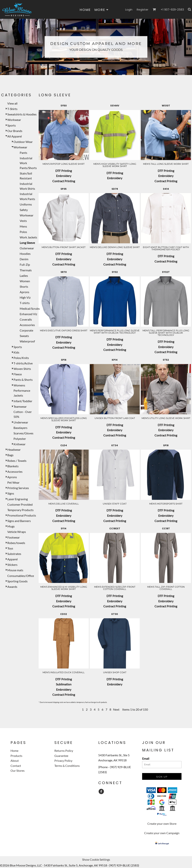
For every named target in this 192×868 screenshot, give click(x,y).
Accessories (27, 325)
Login (129, 9)
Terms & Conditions (67, 766)
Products (16, 756)
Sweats (24, 336)
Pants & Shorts (23, 380)
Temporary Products (20, 510)
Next (116, 709)
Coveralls (26, 319)
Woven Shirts (22, 369)
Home (14, 751)
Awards (12, 587)
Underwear (21, 422)
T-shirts (25, 303)
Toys (10, 548)
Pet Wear (13, 482)
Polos (23, 232)
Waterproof (27, 341)
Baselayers (20, 428)
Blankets (13, 466)
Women (25, 281)
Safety (24, 210)
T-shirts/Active (23, 363)
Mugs (11, 526)
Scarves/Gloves (23, 433)
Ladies (24, 276)
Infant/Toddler (23, 401)
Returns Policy (64, 751)
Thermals (26, 270)
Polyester (20, 439)
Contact (16, 766)
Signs (11, 493)
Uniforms (26, 204)
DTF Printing (64, 171)
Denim (24, 259)
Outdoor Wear (23, 142)
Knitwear (19, 444)
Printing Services (18, 488)
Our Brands (15, 131)
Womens (19, 385)
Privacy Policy (63, 761)
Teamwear (20, 406)
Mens (23, 226)
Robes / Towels (17, 461)
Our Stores (18, 771)
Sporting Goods (17, 581)
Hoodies (25, 254)
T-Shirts (12, 109)
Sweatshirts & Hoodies (22, 114)
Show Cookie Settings (96, 859)
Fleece (18, 374)
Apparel (12, 559)
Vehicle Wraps (17, 532)
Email (146, 758)
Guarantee (61, 756)
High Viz (25, 297)
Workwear (14, 120)
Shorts (24, 286)
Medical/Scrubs (30, 308)
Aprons (24, 292)
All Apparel (15, 136)
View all (12, 103)
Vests (23, 221)
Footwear (13, 537)
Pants (23, 153)
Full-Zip (25, 264)
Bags (10, 455)
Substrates (14, 554)
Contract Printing (64, 181)
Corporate (26, 330)
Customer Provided (20, 504)
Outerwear (27, 248)
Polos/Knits (21, 358)
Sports (12, 125)
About (15, 761)
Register (142, 9)
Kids (16, 352)
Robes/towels (16, 543)
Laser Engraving (18, 499)
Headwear (14, 450)
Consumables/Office (21, 576)
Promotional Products (22, 515)
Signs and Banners (19, 521)
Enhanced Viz (28, 314)
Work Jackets (28, 237)
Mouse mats (15, 570)
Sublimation (64, 684)
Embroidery (64, 176)
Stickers (12, 565)
